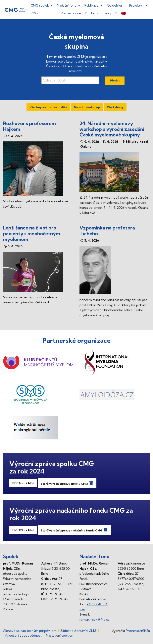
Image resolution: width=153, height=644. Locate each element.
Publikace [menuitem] (91, 5)
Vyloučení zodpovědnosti (23, 635)
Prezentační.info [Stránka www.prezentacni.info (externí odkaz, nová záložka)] (138, 631)
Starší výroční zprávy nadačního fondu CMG (74, 530)
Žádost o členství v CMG (78, 631)
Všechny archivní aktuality (48, 107)
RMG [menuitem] (34, 13)
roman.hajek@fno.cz (95, 619)
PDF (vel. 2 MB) (23, 483)
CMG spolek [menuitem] (40, 5)
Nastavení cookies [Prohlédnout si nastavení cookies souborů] (59, 635)
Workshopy (115, 107)
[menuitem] (133, 13)
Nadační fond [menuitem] (67, 5)
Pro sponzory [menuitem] (101, 13)
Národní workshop (87, 107)
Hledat (115, 80)
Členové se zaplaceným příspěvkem (30, 631)
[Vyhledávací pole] (70, 80)
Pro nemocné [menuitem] (71, 13)
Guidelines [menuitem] (115, 5)
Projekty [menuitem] (136, 5)
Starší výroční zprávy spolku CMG (67, 483)
